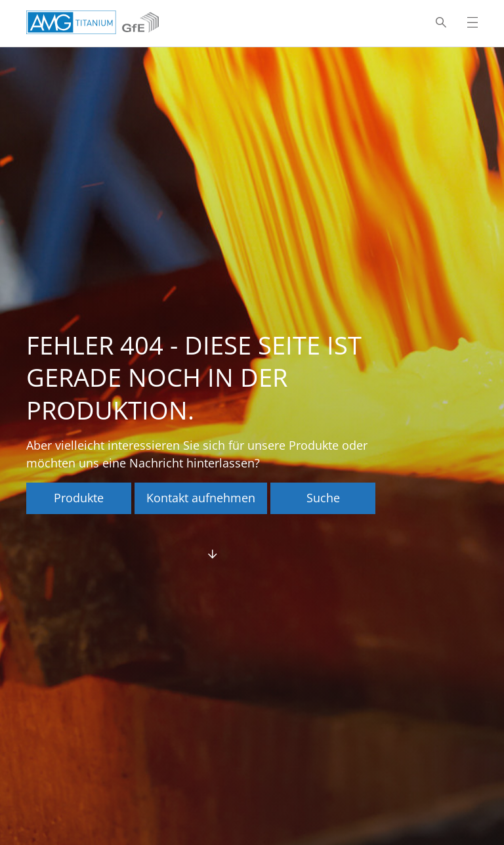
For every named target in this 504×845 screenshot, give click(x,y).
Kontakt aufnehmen (201, 498)
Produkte (79, 498)
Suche (323, 498)
